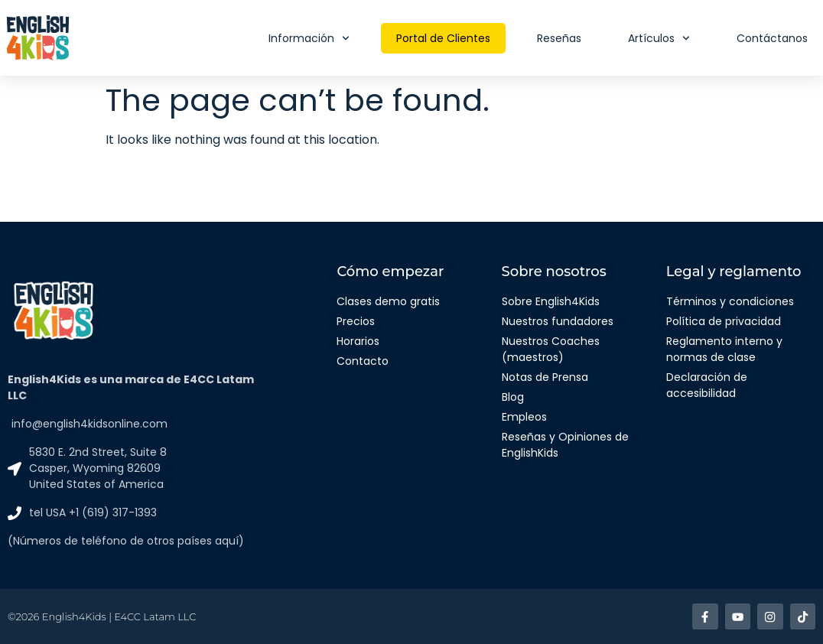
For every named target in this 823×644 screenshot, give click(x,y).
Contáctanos (772, 38)
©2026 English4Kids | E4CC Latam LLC (102, 616)
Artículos (659, 38)
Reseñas (559, 38)
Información (309, 38)
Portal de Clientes (443, 38)
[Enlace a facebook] (706, 617)
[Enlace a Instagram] (771, 617)
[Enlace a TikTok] (803, 617)
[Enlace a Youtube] (738, 617)
